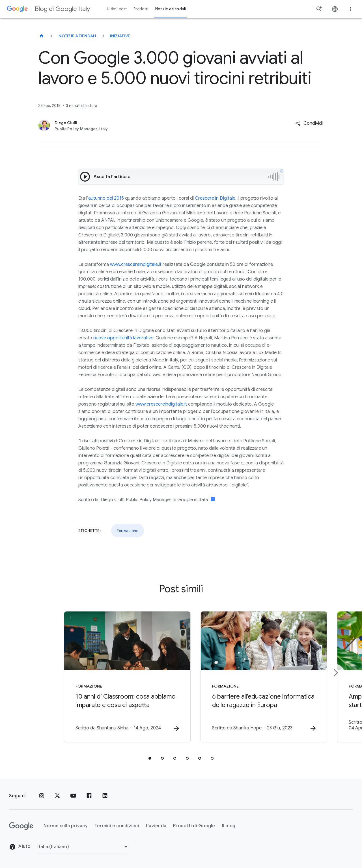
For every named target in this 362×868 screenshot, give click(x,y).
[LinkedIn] (105, 796)
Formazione (128, 531)
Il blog (229, 826)
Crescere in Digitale (215, 198)
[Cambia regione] (83, 847)
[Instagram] (42, 796)
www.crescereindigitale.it (136, 264)
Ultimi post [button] (117, 9)
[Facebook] (89, 796)
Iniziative (120, 36)
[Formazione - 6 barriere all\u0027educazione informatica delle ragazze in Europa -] (255, 677)
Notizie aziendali (77, 36)
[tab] (150, 759)
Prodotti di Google (194, 826)
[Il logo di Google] (21, 826)
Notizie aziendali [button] (171, 9)
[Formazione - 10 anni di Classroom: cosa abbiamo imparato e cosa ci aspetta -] (107, 677)
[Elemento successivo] (335, 673)
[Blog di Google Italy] (42, 36)
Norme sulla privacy (66, 826)
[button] (309, 123)
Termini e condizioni (117, 826)
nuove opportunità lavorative (123, 338)
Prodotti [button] (141, 9)
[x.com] (57, 796)
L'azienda (156, 826)
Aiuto (20, 847)
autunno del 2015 (106, 198)
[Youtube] (73, 796)
